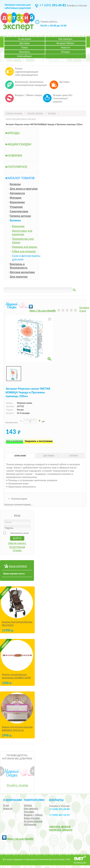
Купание (52, 113)
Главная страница (14, 113)
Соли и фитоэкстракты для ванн (21, 119)
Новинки (15, 156)
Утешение (16, 207)
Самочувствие (19, 211)
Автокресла (17, 193)
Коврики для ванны (25, 247)
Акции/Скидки (19, 144)
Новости (65, 48)
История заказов (33, 821)
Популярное (17, 167)
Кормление (17, 202)
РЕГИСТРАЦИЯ (17, 547)
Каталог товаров (35, 113)
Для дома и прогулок (24, 189)
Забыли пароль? (17, 543)
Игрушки (16, 198)
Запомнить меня (19, 533)
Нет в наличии (15, 441)
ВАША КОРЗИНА (18, 566)
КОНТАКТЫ (56, 800)
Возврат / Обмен (33, 815)
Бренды (14, 133)
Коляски (15, 184)
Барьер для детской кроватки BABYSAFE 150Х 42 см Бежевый (17, 730)
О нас (6, 805)
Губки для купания (24, 251)
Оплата (28, 805)
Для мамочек (19, 277)
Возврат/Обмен (65, 43)
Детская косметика (22, 272)
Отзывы (65, 52)
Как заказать (65, 39)
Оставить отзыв (84, 309)
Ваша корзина (32, 818)
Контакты (25, 52)
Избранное (30, 824)
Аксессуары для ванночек (22, 232)
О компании (13, 800)
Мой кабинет (25, 56)
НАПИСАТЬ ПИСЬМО (61, 830)
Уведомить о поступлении (39, 441)
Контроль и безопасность (19, 266)
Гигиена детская (20, 216)
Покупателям (34, 800)
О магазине (25, 39)
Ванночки (18, 226)
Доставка (25, 43)
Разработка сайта (80, 862)
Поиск (25, 48)
